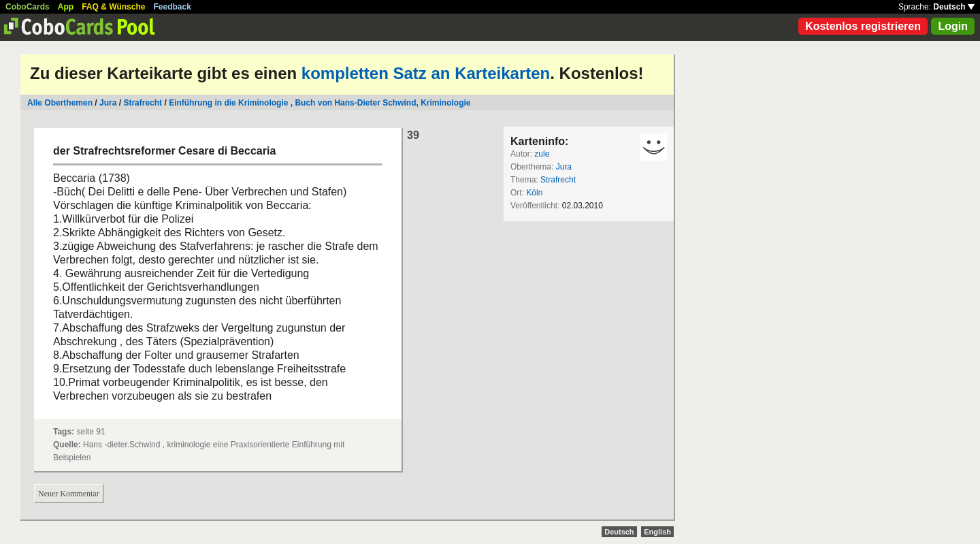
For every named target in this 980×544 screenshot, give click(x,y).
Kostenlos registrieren (863, 26)
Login (953, 26)
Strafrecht (143, 103)
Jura (108, 103)
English (657, 532)
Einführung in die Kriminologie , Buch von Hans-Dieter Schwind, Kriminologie (320, 103)
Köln (534, 193)
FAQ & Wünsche (113, 7)
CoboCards (28, 7)
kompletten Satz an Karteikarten (426, 73)
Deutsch (954, 7)
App (66, 7)
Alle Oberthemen (60, 103)
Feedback (173, 7)
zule (542, 154)
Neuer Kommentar (69, 494)
